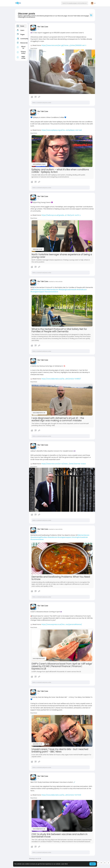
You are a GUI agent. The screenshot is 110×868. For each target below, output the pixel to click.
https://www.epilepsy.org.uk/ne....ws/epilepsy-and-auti (62, 130)
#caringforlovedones (80, 537)
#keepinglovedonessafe (68, 290)
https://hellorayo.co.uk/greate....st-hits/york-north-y (61, 215)
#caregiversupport (38, 292)
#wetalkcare (82, 290)
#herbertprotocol (39, 290)
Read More (34, 48)
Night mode (21, 57)
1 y (38, 29)
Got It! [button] (93, 864)
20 (101, 863)
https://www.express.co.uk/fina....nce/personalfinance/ (62, 624)
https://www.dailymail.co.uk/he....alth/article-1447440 (61, 795)
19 (98, 863)
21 (105, 863)
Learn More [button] (64, 864)
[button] (75, 3)
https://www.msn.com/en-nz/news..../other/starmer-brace (64, 464)
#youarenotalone (52, 292)
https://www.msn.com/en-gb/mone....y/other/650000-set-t (64, 45)
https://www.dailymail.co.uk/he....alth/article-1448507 (61, 379)
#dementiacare (52, 290)
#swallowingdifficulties (39, 537)
